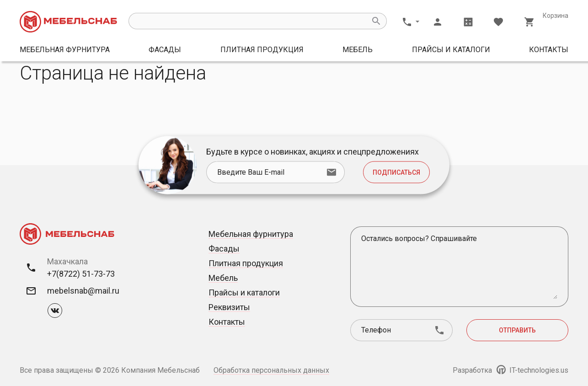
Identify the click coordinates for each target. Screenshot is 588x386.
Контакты (549, 50)
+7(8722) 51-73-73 (81, 274)
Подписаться (396, 172)
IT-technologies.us (532, 370)
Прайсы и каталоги (451, 50)
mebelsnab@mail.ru (83, 291)
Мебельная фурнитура (65, 50)
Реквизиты (229, 307)
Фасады (165, 50)
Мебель (358, 50)
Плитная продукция (262, 50)
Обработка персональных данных (271, 370)
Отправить (517, 330)
